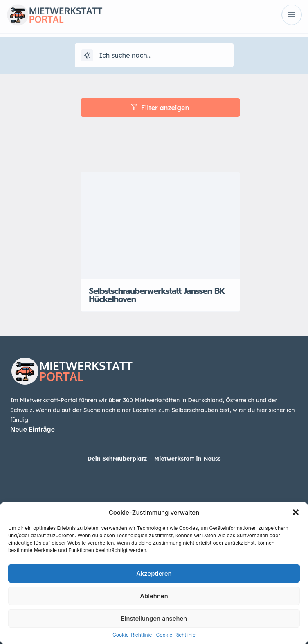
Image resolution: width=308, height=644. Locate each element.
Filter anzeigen (160, 108)
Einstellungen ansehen (154, 618)
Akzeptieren (154, 573)
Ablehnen (154, 596)
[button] (296, 512)
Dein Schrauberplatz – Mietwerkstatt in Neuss (154, 459)
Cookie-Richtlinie (132, 635)
